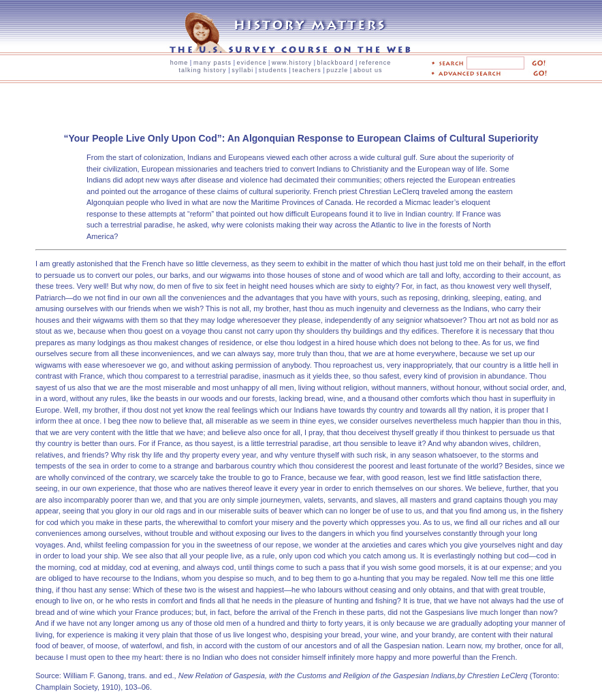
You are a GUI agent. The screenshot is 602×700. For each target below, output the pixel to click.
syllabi (242, 70)
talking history (203, 70)
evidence (251, 63)
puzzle (337, 70)
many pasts (212, 63)
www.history (292, 63)
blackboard (336, 63)
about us (368, 70)
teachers (307, 70)
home (179, 63)
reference (375, 63)
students (273, 70)
